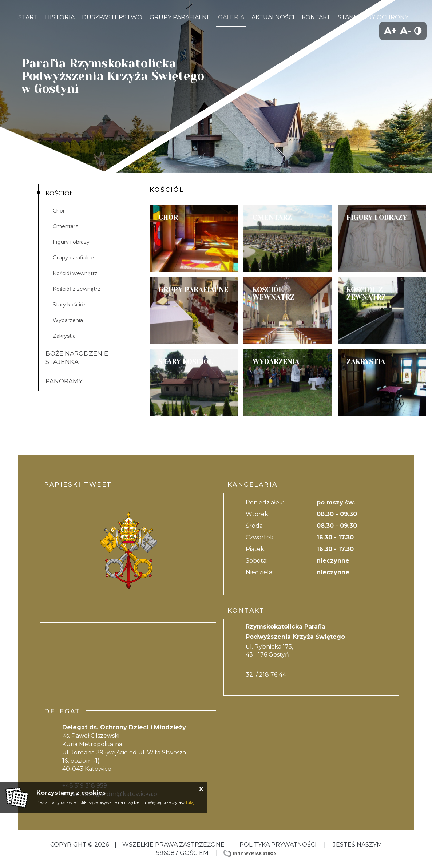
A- (405, 31)
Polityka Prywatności (278, 845)
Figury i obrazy (71, 242)
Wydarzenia (68, 320)
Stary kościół (69, 305)
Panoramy (64, 381)
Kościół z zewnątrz (77, 289)
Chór (59, 211)
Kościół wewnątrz (75, 273)
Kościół (59, 193)
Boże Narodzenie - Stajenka (79, 358)
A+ (391, 31)
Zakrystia (64, 336)
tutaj (190, 802)
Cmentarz (66, 226)
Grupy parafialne (73, 258)
